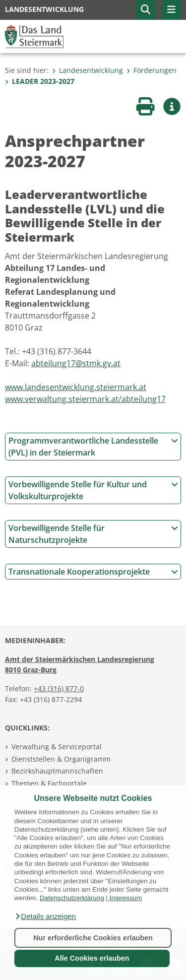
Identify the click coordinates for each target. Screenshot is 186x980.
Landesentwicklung (88, 70)
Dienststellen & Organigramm (61, 759)
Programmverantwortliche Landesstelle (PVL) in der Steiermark (93, 447)
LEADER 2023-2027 (40, 81)
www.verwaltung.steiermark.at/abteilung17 (85, 399)
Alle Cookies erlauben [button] (92, 958)
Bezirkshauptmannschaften (57, 771)
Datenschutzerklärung (72, 898)
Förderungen (152, 70)
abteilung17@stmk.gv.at (76, 363)
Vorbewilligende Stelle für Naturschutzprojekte (93, 534)
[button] (45, 916)
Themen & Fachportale (49, 783)
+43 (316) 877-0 (59, 688)
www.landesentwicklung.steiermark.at (76, 387)
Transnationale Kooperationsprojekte (93, 572)
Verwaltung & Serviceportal (57, 747)
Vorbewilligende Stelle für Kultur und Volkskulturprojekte (93, 490)
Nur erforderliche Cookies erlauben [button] (93, 938)
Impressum (125, 898)
